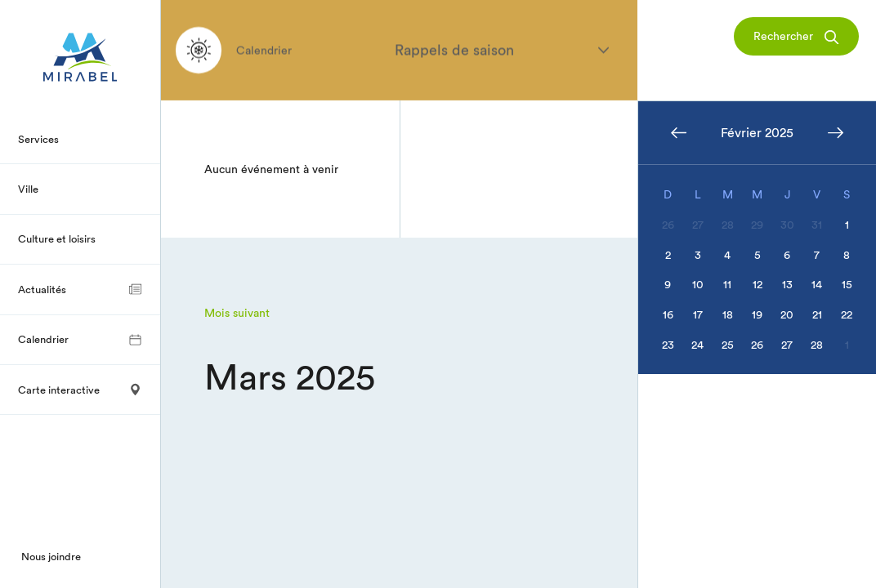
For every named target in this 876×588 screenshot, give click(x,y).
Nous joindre (51, 556)
